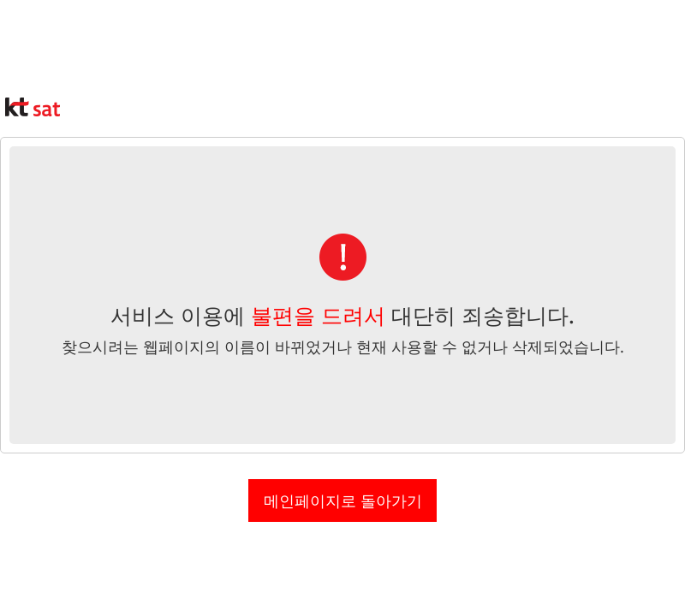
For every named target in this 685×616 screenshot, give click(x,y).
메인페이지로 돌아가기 (343, 500)
